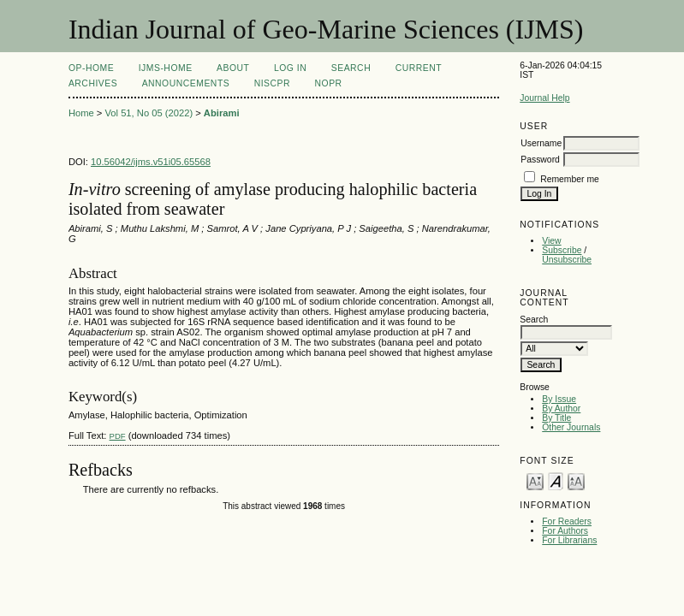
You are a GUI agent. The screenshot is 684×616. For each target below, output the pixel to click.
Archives (93, 83)
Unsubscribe (567, 260)
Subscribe (562, 250)
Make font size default (556, 480)
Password (540, 160)
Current (419, 68)
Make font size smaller (535, 480)
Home (81, 113)
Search (351, 68)
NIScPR (272, 83)
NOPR (329, 83)
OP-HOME (91, 68)
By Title (556, 418)
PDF (118, 436)
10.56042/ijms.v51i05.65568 (151, 162)
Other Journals (571, 427)
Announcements (186, 83)
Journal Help (544, 98)
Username (541, 143)
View (551, 241)
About (233, 68)
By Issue (559, 399)
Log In (290, 68)
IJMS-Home (166, 68)
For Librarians (569, 540)
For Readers (567, 521)
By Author (561, 409)
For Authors (565, 531)
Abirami (222, 113)
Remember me (570, 179)
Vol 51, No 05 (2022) (149, 113)
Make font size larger (576, 480)
